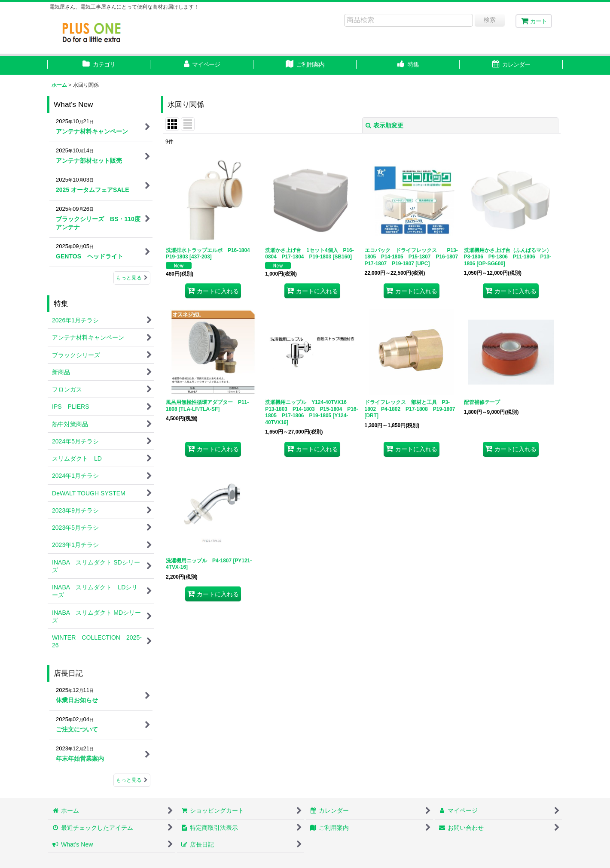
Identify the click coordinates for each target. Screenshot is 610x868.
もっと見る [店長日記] (132, 780)
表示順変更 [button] (384, 125)
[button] (408, 65)
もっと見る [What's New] (132, 278)
